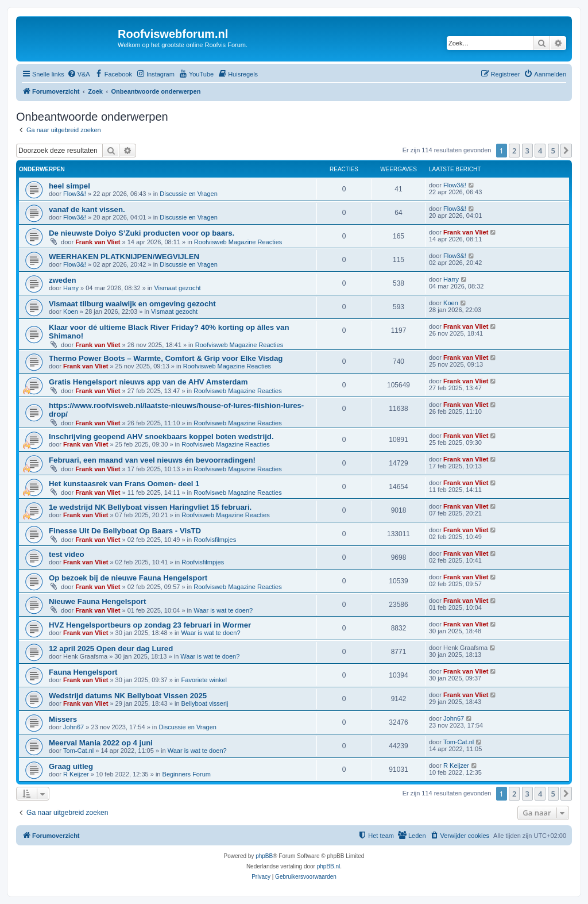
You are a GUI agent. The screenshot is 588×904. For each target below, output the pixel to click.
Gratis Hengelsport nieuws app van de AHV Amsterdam (148, 382)
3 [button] (527, 151)
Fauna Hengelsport (83, 672)
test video (67, 554)
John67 (73, 727)
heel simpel (69, 186)
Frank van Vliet (98, 242)
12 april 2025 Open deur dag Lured (111, 649)
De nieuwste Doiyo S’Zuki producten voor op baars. (142, 233)
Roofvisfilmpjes (215, 540)
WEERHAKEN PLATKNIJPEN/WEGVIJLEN (124, 257)
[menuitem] (79, 74)
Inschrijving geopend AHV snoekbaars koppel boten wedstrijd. (161, 436)
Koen (71, 311)
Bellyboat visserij (205, 703)
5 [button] (553, 151)
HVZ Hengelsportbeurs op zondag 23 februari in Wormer (150, 625)
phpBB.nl (329, 866)
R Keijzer (76, 774)
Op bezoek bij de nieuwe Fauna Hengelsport (128, 578)
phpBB (264, 856)
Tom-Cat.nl (78, 751)
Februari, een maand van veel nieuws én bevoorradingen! (152, 460)
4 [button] (540, 151)
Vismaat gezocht (177, 288)
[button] (566, 151)
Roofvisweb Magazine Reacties (238, 242)
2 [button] (514, 151)
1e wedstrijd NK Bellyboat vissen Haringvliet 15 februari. (150, 507)
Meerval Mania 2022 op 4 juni (101, 743)
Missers (63, 719)
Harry (71, 288)
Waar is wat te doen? (223, 610)
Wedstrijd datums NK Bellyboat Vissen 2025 (128, 696)
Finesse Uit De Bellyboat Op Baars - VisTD (125, 531)
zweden (63, 280)
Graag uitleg (71, 766)
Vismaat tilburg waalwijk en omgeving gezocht (132, 304)
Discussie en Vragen (188, 194)
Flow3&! (75, 194)
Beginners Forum (187, 774)
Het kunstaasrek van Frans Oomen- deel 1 (124, 484)
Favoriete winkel (204, 680)
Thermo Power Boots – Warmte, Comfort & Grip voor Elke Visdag (166, 358)
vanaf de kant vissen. (87, 209)
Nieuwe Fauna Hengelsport (97, 601)
